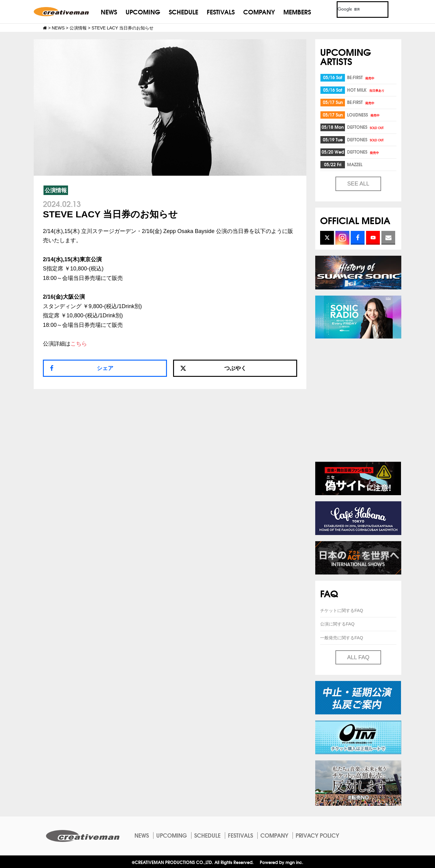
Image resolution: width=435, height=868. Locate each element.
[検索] (355, 10)
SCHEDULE (183, 11)
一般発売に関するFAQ (342, 638)
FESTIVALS (221, 11)
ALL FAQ (358, 657)
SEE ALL (358, 184)
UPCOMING (143, 11)
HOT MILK (366, 90)
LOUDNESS (364, 115)
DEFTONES (366, 127)
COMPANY (259, 11)
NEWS (109, 11)
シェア (105, 368)
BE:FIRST (361, 77)
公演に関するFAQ (337, 624)
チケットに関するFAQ (342, 610)
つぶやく (213, 368)
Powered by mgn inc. (282, 862)
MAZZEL (355, 164)
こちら (79, 344)
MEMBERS (297, 11)
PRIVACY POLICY (317, 835)
